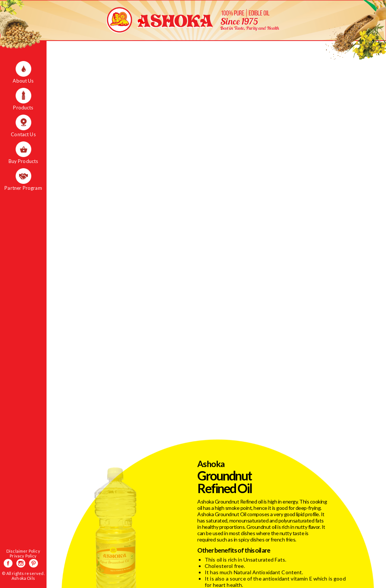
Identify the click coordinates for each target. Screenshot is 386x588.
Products (23, 108)
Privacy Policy (23, 556)
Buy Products (23, 161)
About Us (23, 81)
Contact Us (23, 134)
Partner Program (23, 188)
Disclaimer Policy (23, 551)
